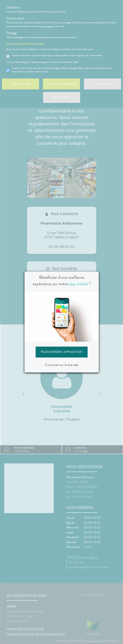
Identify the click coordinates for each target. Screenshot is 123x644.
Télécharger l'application (61, 352)
